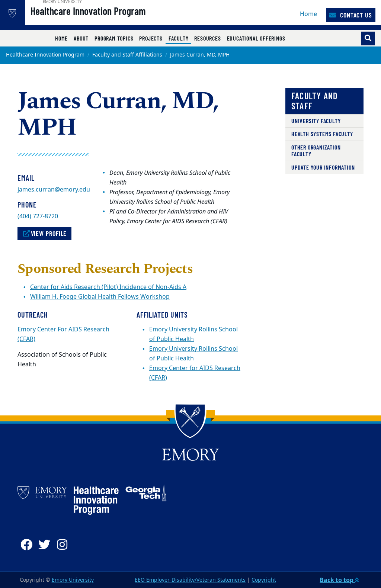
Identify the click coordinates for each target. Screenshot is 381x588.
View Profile (44, 233)
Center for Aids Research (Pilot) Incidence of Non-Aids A (108, 287)
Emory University (73, 580)
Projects (151, 38)
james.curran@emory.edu (54, 190)
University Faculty (316, 121)
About (81, 38)
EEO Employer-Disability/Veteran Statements (190, 580)
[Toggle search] (368, 38)
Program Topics (114, 38)
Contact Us (351, 15)
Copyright (264, 580)
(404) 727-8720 (38, 216)
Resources (207, 38)
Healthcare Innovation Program (110, 19)
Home (308, 14)
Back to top (339, 580)
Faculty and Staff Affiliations (127, 55)
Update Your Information (323, 167)
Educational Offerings (256, 38)
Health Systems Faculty (322, 134)
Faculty (180, 38)
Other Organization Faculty (316, 150)
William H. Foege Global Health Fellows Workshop (100, 297)
